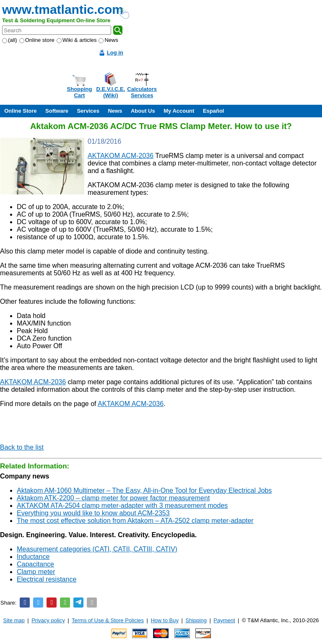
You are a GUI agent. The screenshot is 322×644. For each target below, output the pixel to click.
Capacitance (35, 564)
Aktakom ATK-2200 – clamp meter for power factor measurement (113, 498)
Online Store (20, 111)
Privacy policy (48, 620)
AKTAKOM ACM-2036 (121, 156)
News (108, 40)
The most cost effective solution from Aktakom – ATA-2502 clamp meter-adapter (135, 521)
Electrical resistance (47, 579)
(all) (10, 40)
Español (214, 111)
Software (57, 111)
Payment (224, 620)
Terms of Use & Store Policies (108, 620)
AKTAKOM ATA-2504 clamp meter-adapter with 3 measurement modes (122, 506)
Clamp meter (36, 572)
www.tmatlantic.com (63, 9)
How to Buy (164, 620)
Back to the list (22, 447)
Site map (14, 620)
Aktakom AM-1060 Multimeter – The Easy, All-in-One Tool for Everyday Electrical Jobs (144, 490)
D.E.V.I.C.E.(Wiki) (110, 92)
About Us (143, 111)
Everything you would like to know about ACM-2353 (93, 513)
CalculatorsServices (142, 92)
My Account (179, 111)
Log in (115, 53)
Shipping (196, 620)
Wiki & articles (77, 40)
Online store (37, 40)
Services (88, 111)
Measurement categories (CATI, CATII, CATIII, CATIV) (97, 549)
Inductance (33, 557)
